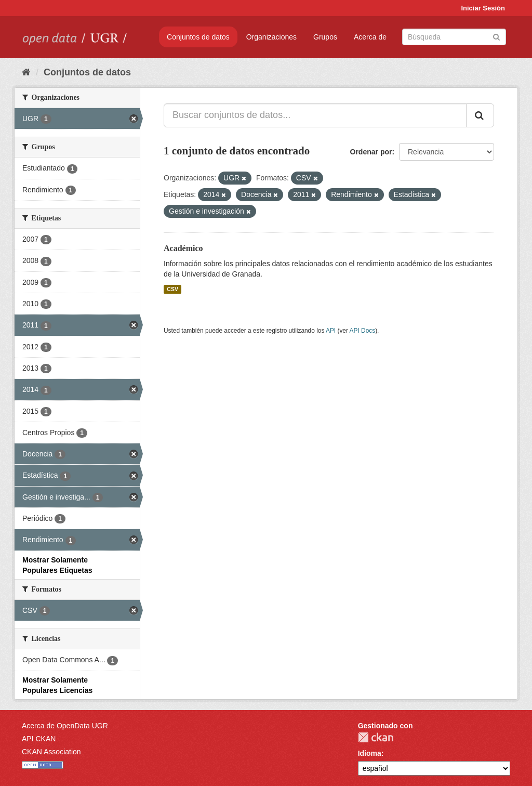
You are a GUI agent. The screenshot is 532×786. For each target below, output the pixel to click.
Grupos (325, 37)
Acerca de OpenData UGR (65, 726)
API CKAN (39, 739)
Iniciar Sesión (483, 8)
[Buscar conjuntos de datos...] (315, 115)
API (331, 331)
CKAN (376, 737)
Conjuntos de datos (198, 37)
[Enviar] (496, 36)
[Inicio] (26, 72)
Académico (183, 248)
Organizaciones (271, 37)
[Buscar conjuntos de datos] (454, 37)
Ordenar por (371, 152)
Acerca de (370, 37)
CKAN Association (51, 752)
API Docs (363, 331)
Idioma (370, 753)
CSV (172, 289)
